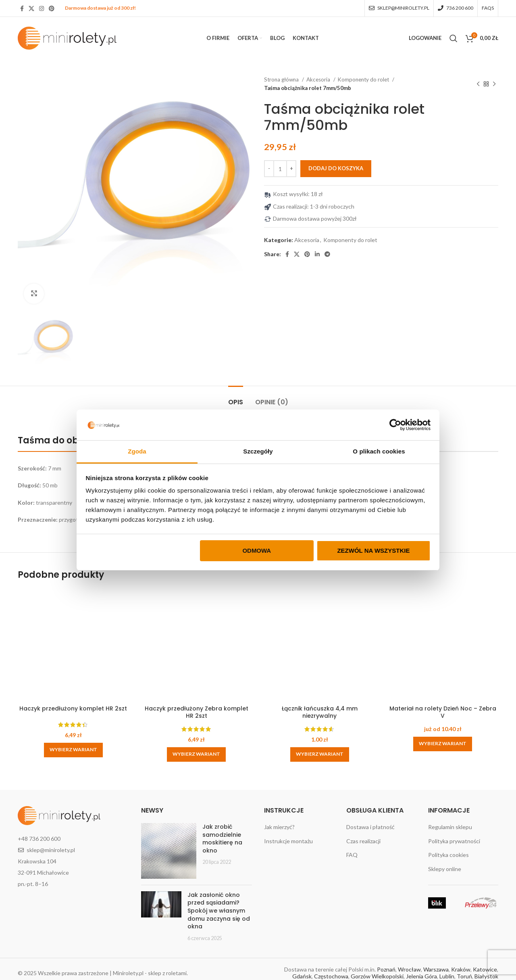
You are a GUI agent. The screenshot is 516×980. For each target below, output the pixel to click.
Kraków (461, 969)
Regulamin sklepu (450, 827)
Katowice (485, 969)
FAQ (352, 855)
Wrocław (409, 969)
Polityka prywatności (454, 841)
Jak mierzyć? (279, 827)
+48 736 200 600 (39, 839)
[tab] (236, 398)
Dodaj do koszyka (336, 168)
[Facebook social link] (22, 8)
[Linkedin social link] (317, 254)
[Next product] (494, 84)
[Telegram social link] (327, 254)
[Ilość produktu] (280, 169)
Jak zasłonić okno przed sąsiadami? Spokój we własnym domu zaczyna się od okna (219, 911)
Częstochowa (331, 976)
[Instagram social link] (42, 8)
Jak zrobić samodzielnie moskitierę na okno (222, 839)
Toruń (464, 976)
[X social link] (31, 8)
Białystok (486, 976)
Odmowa (257, 551)
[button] (320, 754)
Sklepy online (445, 869)
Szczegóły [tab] (258, 451)
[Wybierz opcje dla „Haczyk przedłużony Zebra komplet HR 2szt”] (196, 754)
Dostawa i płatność (370, 827)
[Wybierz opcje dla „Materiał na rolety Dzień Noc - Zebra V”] (443, 744)
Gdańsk (302, 976)
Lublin (447, 976)
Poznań (386, 969)
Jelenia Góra (421, 976)
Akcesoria (319, 79)
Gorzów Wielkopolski (377, 976)
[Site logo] (67, 37)
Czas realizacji (363, 841)
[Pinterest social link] (52, 8)
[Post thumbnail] (169, 851)
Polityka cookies (448, 855)
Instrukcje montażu (288, 841)
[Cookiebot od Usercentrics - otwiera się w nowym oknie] (395, 425)
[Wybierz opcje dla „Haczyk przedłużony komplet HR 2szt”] (73, 750)
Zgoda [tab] (137, 451)
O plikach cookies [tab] (379, 451)
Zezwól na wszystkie (373, 551)
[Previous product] (478, 84)
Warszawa (436, 969)
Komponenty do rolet (364, 79)
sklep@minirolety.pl (51, 850)
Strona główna (282, 79)
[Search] (454, 38)
